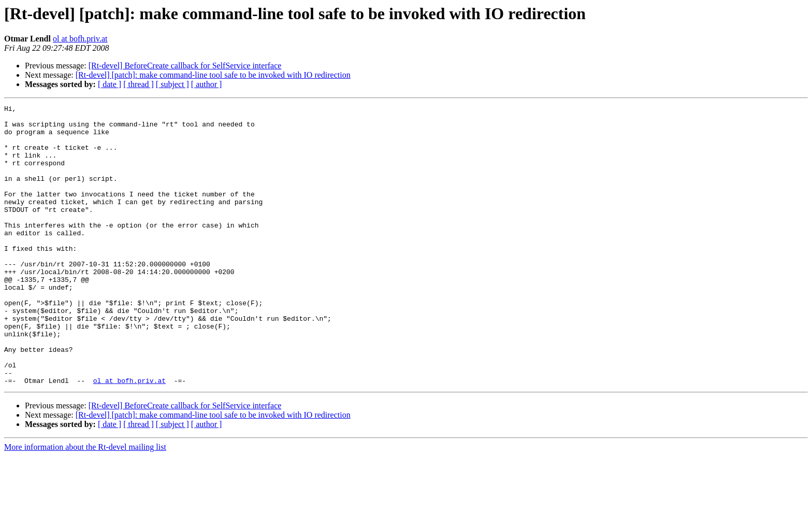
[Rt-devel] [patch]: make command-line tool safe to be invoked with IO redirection (213, 75)
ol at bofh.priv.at (80, 39)
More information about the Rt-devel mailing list (85, 503)
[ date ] (110, 84)
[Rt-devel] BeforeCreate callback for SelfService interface (185, 66)
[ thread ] (139, 84)
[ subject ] (172, 84)
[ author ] (207, 84)
